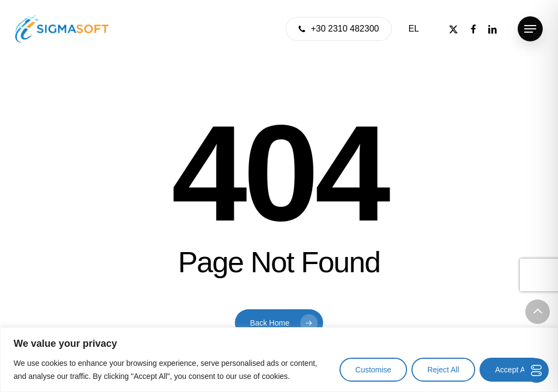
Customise (373, 370)
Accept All (512, 370)
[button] (530, 29)
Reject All (443, 370)
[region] (279, 360)
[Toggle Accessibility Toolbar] (536, 370)
